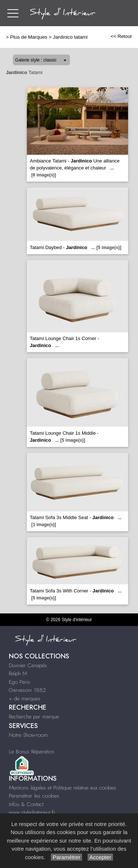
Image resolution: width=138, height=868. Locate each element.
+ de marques (25, 699)
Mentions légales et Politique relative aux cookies (63, 788)
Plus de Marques (29, 37)
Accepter (100, 857)
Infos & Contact (26, 804)
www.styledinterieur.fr (32, 812)
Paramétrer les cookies (34, 796)
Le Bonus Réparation (31, 752)
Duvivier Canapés (28, 665)
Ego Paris (20, 682)
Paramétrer (66, 857)
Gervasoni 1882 (27, 690)
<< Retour (121, 36)
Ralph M (18, 673)
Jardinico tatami (70, 37)
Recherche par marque (34, 717)
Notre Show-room (28, 735)
